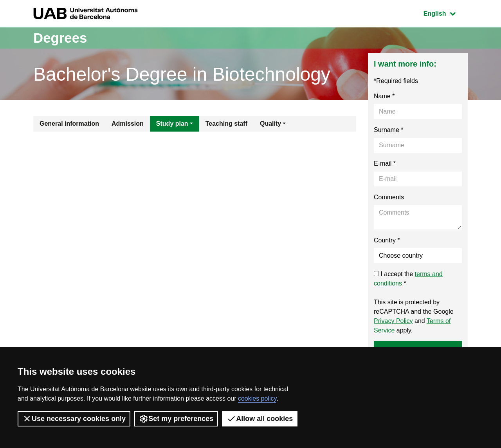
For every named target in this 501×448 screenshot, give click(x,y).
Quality (270, 124)
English (445, 13)
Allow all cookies (260, 419)
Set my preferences (176, 419)
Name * (384, 96)
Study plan (172, 124)
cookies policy (257, 398)
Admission (128, 124)
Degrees (61, 38)
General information (69, 124)
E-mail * (385, 163)
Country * (387, 240)
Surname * (389, 130)
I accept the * (408, 279)
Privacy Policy (393, 321)
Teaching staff (226, 124)
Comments (389, 197)
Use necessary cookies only (74, 419)
